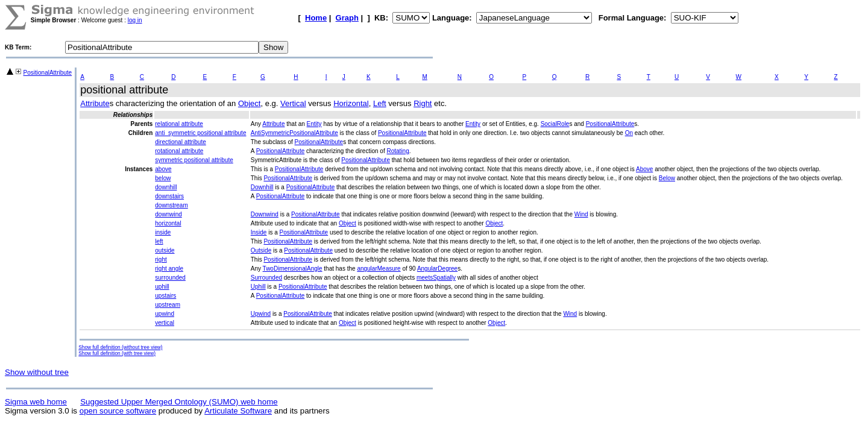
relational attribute (179, 124)
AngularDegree (437, 269)
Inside (259, 232)
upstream (168, 305)
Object (250, 103)
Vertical (293, 103)
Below (667, 178)
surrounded (170, 278)
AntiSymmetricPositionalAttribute (294, 133)
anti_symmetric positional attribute (200, 133)
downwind (168, 214)
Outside (261, 250)
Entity (314, 124)
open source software (118, 411)
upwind (165, 314)
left (159, 241)
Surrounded (266, 278)
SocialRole (555, 124)
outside (165, 250)
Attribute (95, 103)
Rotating (398, 151)
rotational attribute (179, 151)
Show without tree (37, 372)
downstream (171, 205)
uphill (162, 287)
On (629, 133)
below (163, 178)
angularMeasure (379, 269)
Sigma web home (36, 402)
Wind (581, 214)
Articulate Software (238, 411)
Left (380, 103)
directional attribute (181, 142)
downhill (166, 187)
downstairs (169, 196)
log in (135, 20)
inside (163, 232)
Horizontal (351, 103)
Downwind (265, 214)
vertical (165, 323)
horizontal (168, 223)
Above (644, 169)
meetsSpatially (436, 278)
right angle (169, 269)
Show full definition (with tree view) (117, 353)
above (163, 169)
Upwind (261, 314)
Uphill (258, 287)
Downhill (262, 187)
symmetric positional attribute (194, 160)
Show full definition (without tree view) (120, 347)
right (161, 259)
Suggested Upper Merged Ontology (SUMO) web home (179, 402)
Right (423, 103)
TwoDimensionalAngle (293, 269)
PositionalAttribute (48, 73)
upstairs (165, 296)
